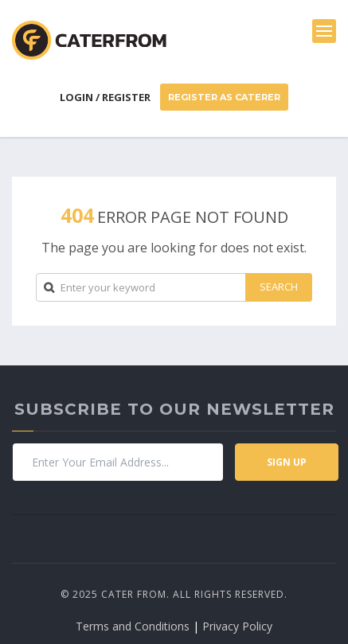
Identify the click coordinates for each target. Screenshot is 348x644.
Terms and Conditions (133, 626)
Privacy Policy (237, 626)
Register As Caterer (224, 97)
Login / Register (105, 97)
